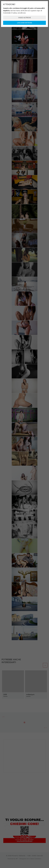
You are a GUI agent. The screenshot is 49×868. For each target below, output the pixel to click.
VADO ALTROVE (25, 18)
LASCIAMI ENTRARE (25, 23)
